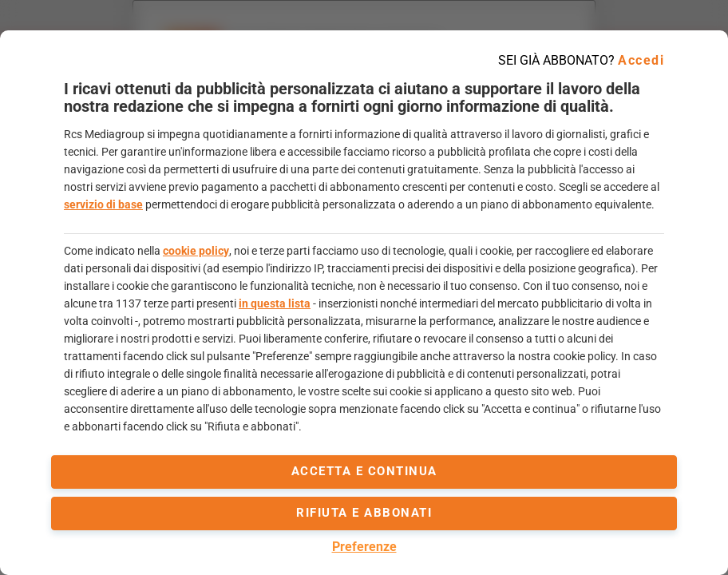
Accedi (641, 60)
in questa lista (275, 303)
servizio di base (103, 204)
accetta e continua (364, 471)
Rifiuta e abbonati (364, 513)
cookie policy (196, 251)
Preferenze (364, 547)
